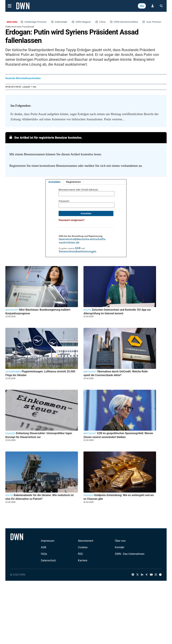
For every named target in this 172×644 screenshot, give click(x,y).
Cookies (83, 547)
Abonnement (86, 541)
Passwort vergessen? (72, 220)
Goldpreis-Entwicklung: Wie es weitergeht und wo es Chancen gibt (119, 497)
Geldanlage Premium (36, 22)
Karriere (83, 560)
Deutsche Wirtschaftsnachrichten (23, 78)
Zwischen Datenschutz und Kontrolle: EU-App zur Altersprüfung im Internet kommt (117, 312)
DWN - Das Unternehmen (130, 554)
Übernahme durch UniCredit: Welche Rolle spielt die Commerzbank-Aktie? (116, 373)
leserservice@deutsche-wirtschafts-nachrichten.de (82, 241)
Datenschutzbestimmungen (78, 251)
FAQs (44, 554)
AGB (78, 248)
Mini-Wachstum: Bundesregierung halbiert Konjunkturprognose (38, 312)
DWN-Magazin (83, 22)
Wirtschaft (12, 310)
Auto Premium (154, 22)
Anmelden (55, 182)
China (102, 22)
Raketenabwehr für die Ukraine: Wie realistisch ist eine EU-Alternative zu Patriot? (39, 497)
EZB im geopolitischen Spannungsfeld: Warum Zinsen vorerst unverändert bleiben (118, 435)
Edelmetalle (61, 22)
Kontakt (120, 547)
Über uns (120, 541)
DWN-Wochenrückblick (126, 22)
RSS (80, 554)
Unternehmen (13, 372)
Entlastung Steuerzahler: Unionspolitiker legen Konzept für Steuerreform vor (39, 435)
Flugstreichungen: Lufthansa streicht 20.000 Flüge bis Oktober (40, 373)
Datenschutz (48, 560)
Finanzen (10, 433)
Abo (142, 6)
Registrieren (74, 182)
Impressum (48, 541)
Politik (87, 310)
